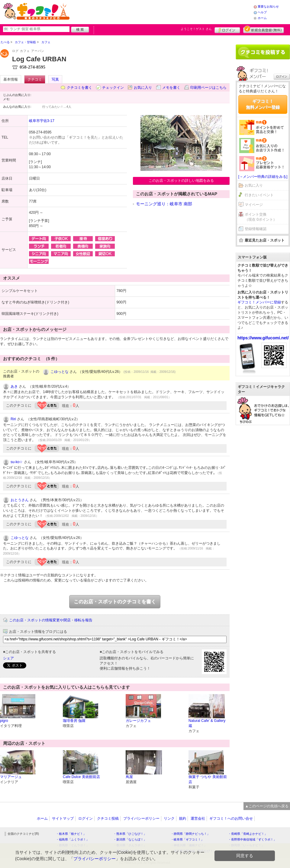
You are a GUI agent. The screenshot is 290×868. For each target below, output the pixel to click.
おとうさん (20, 500)
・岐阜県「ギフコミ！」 (187, 839)
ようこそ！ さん (196, 29)
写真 (55, 79)
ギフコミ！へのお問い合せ (231, 818)
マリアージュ (11, 777)
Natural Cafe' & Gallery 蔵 (207, 723)
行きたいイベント (259, 195)
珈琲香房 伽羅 (74, 721)
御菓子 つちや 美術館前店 (208, 779)
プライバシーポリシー (141, 818)
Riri (13, 419)
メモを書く (171, 88)
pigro (4, 721)
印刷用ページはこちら (208, 88)
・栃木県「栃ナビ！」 (71, 834)
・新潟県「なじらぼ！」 (130, 839)
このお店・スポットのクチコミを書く (115, 602)
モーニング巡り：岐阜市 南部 (164, 204)
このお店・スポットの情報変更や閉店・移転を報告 (51, 620)
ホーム (262, 18)
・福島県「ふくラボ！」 (72, 839)
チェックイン (113, 88)
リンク (169, 818)
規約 (182, 818)
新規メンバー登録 (264, 29)
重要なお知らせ (268, 6)
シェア (8, 658)
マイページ (254, 205)
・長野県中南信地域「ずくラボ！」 (252, 839)
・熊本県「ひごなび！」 (130, 834)
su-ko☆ (17, 462)
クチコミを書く (79, 88)
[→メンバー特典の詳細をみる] (263, 177)
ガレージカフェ (138, 721)
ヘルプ (262, 12)
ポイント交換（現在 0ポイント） (261, 217)
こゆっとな (60, 372)
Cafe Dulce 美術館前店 (81, 777)
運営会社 (198, 818)
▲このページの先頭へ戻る (267, 806)
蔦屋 (129, 777)
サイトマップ (63, 818)
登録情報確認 (256, 229)
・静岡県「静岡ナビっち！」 (190, 834)
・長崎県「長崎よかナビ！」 (248, 834)
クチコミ (35, 79)
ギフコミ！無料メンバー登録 (263, 104)
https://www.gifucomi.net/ (263, 338)
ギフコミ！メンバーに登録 (259, 302)
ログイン (227, 29)
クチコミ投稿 (108, 818)
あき (14, 386)
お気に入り (143, 88)
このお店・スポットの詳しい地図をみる (181, 181)
